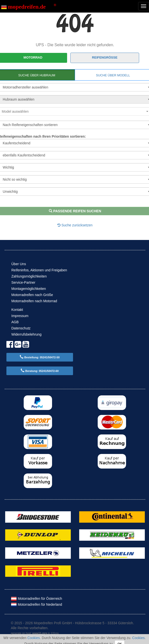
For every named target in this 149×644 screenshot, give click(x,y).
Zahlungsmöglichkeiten (29, 276)
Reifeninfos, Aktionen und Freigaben (39, 270)
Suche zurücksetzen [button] (75, 225)
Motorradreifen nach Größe (32, 295)
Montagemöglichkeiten (29, 289)
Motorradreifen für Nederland (37, 604)
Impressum (20, 316)
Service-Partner (23, 282)
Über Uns (19, 264)
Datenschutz (21, 328)
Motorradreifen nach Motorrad (34, 301)
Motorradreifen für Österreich (37, 599)
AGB (15, 322)
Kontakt (17, 310)
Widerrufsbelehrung (26, 334)
